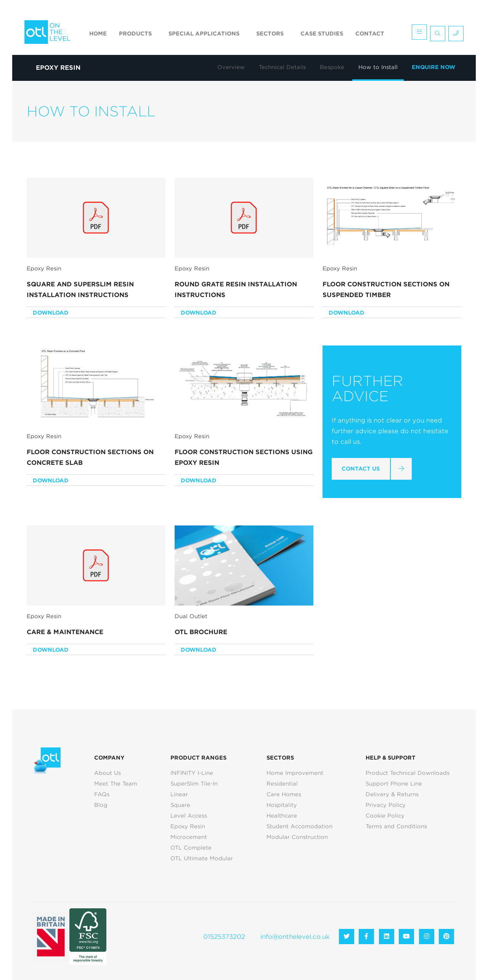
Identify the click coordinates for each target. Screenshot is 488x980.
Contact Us (361, 469)
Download (51, 313)
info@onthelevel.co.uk (295, 937)
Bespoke (332, 67)
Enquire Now (433, 67)
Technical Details (282, 67)
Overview (231, 67)
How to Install (378, 67)
